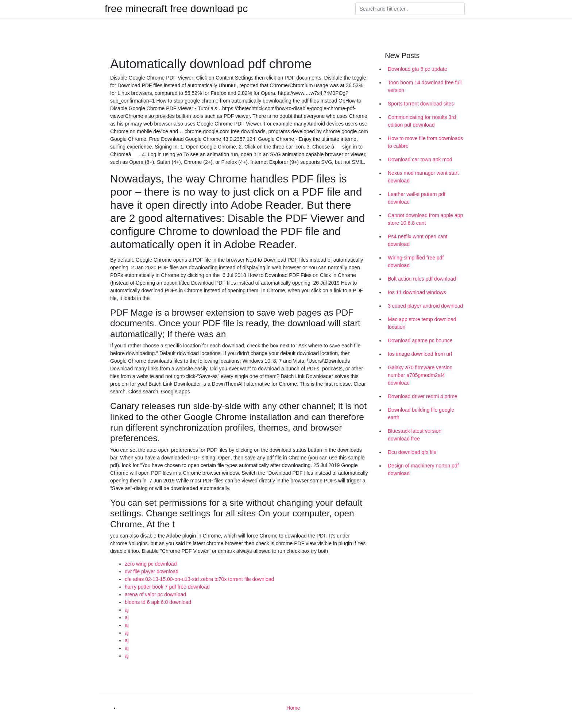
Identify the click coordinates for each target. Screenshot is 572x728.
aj (127, 610)
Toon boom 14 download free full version (425, 86)
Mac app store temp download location (422, 323)
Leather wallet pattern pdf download (417, 198)
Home (293, 708)
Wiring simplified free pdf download (416, 261)
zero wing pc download (151, 564)
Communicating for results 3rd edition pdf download (422, 121)
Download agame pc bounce (420, 340)
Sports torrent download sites (421, 104)
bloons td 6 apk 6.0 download (158, 602)
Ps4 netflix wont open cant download (418, 240)
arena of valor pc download (155, 594)
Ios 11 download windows (417, 292)
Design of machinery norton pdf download (423, 469)
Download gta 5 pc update (418, 69)
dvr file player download (152, 571)
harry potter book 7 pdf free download (167, 587)
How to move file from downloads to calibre (425, 142)
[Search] (410, 9)
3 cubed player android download (425, 306)
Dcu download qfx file (412, 452)
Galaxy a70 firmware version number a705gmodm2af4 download (420, 375)
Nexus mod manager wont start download (423, 177)
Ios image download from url (420, 354)
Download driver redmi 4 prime (423, 396)
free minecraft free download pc (176, 9)
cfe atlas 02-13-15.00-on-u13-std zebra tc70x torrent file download (199, 579)
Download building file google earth (421, 414)
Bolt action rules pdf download (422, 279)
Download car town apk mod (420, 159)
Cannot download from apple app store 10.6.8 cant (425, 219)
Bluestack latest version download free (415, 435)
